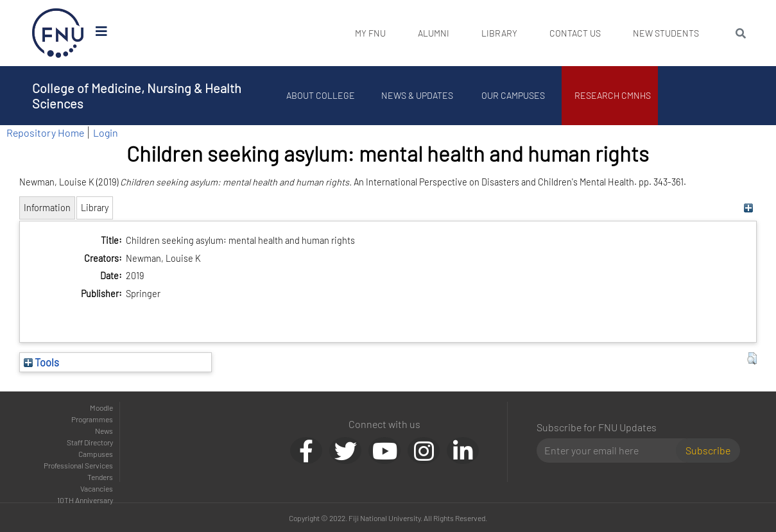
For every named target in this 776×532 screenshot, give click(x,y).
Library (499, 33)
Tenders (100, 477)
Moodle (101, 408)
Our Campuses (513, 95)
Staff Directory (90, 442)
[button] (752, 359)
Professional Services (78, 465)
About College (321, 95)
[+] (749, 208)
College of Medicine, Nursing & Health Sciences (137, 96)
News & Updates (417, 95)
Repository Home (45, 133)
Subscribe (708, 450)
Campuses (96, 454)
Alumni (434, 33)
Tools (41, 362)
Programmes (92, 419)
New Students (666, 33)
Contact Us (575, 33)
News (104, 431)
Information (47, 208)
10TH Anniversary (85, 500)
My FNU (370, 33)
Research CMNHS (613, 95)
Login (106, 133)
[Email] (611, 450)
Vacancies (97, 488)
